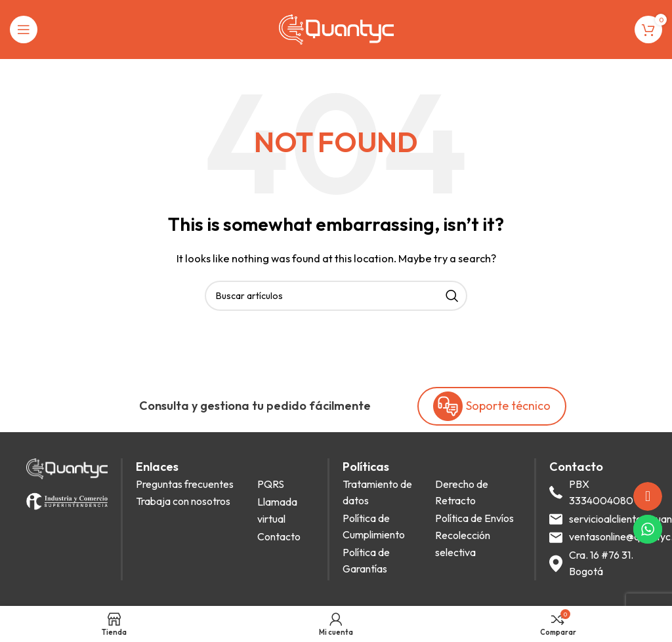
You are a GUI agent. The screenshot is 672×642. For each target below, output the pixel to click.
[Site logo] (336, 29)
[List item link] (193, 485)
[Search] (336, 296)
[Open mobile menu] (24, 30)
